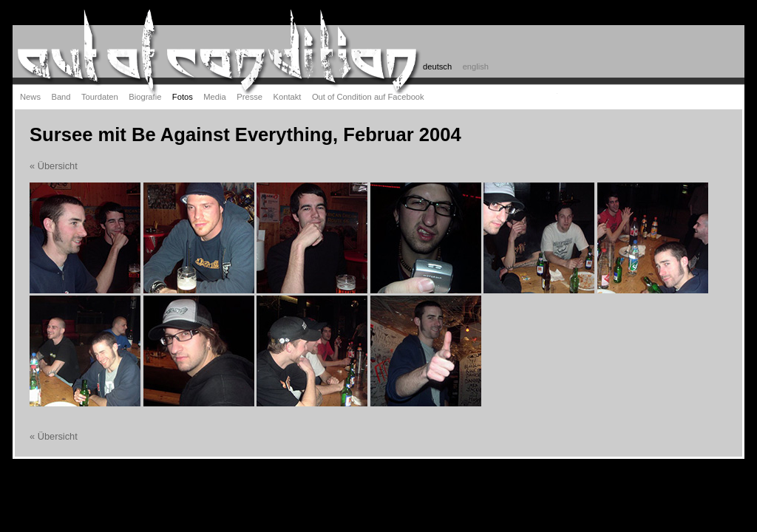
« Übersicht (54, 166)
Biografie (145, 97)
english (476, 66)
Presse (249, 97)
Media (214, 97)
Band (61, 97)
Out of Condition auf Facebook (368, 97)
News (30, 97)
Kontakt (288, 97)
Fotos (183, 97)
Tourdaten (100, 97)
